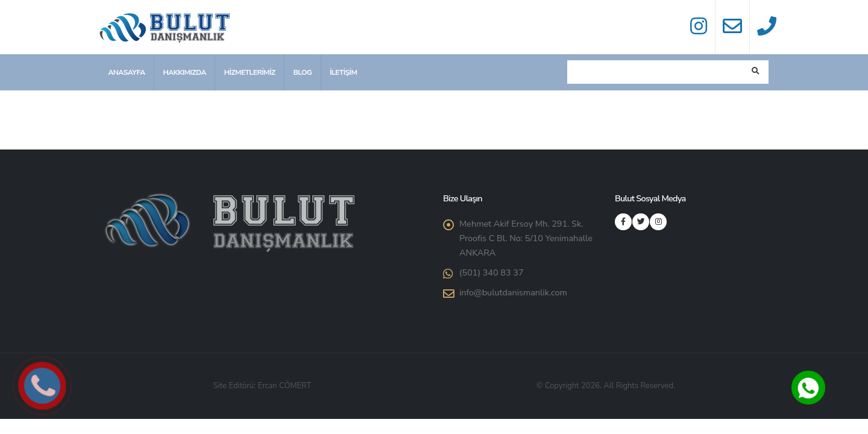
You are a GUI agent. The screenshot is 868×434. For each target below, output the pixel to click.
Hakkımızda (184, 72)
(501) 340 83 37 (492, 272)
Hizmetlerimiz (250, 72)
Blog (302, 72)
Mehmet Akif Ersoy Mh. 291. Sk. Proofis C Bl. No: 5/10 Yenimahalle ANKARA (526, 238)
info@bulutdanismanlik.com (513, 292)
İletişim (343, 72)
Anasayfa (126, 72)
